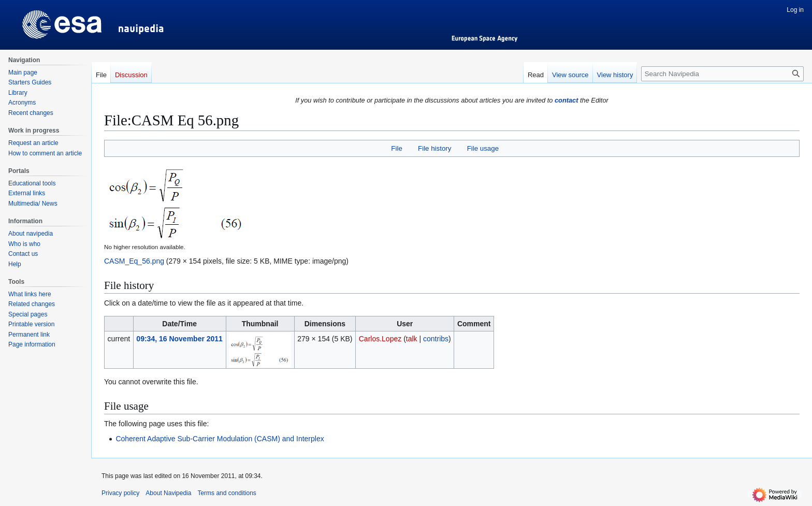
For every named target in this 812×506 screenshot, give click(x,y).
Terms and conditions (227, 493)
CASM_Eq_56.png (134, 261)
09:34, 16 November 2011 (179, 339)
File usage (483, 148)
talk (412, 339)
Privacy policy (120, 493)
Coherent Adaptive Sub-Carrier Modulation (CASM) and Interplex (220, 439)
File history (434, 148)
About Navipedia (168, 493)
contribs (436, 339)
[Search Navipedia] (722, 74)
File (396, 148)
